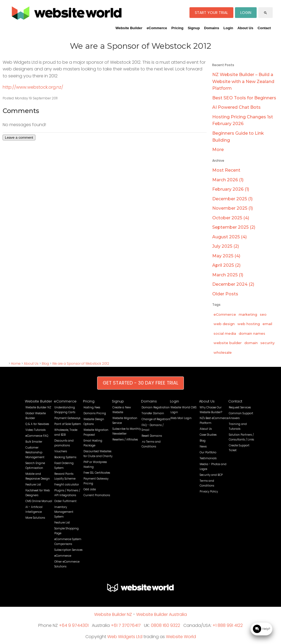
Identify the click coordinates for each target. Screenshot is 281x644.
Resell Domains (152, 436)
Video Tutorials (35, 430)
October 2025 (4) (231, 218)
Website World (181, 637)
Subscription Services (68, 550)
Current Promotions (97, 495)
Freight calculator (67, 485)
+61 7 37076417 (126, 625)
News (203, 447)
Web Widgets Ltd (125, 637)
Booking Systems (65, 457)
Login (228, 28)
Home (16, 364)
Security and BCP (211, 475)
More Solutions (35, 518)
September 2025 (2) (234, 227)
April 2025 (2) (226, 265)
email (267, 324)
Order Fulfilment (65, 501)
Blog (45, 364)
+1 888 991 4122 (228, 625)
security (267, 343)
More (218, 150)
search (265, 13)
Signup (194, 28)
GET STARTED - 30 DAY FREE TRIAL (140, 383)
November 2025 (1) (233, 208)
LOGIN (246, 13)
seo (263, 314)
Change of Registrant (156, 419)
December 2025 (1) (232, 199)
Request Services (240, 407)
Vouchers (61, 451)
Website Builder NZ (38, 407)
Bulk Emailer (34, 442)
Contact (264, 28)
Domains (212, 28)
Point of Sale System (68, 424)
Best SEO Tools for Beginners (244, 98)
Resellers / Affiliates (125, 440)
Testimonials (208, 458)
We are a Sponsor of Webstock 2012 (81, 364)
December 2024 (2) (233, 284)
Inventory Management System (64, 512)
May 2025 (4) (226, 256)
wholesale (223, 352)
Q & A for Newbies (37, 424)
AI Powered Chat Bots (236, 107)
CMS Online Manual (39, 501)
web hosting (249, 324)
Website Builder (129, 28)
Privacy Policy (209, 492)
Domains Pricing (95, 413)
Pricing (177, 28)
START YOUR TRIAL (211, 13)
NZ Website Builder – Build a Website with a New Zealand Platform (243, 81)
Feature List (33, 485)
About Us (245, 28)
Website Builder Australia (162, 614)
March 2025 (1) (228, 275)
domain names (252, 333)
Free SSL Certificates (97, 473)
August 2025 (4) (229, 237)
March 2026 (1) (228, 180)
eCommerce (157, 28)
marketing (248, 314)
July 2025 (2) (226, 246)
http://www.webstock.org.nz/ (33, 87)
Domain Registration (156, 407)
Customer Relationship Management (35, 452)
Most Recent (226, 170)
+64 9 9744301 (74, 625)
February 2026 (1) (231, 189)
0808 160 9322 (166, 625)
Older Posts (225, 294)
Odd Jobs (90, 489)
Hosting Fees (92, 407)
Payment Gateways (67, 418)
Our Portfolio (208, 452)
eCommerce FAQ (37, 436)
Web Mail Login (181, 418)
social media (225, 333)
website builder (228, 343)
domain (251, 343)
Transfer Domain (153, 413)
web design (224, 324)
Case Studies (208, 435)
